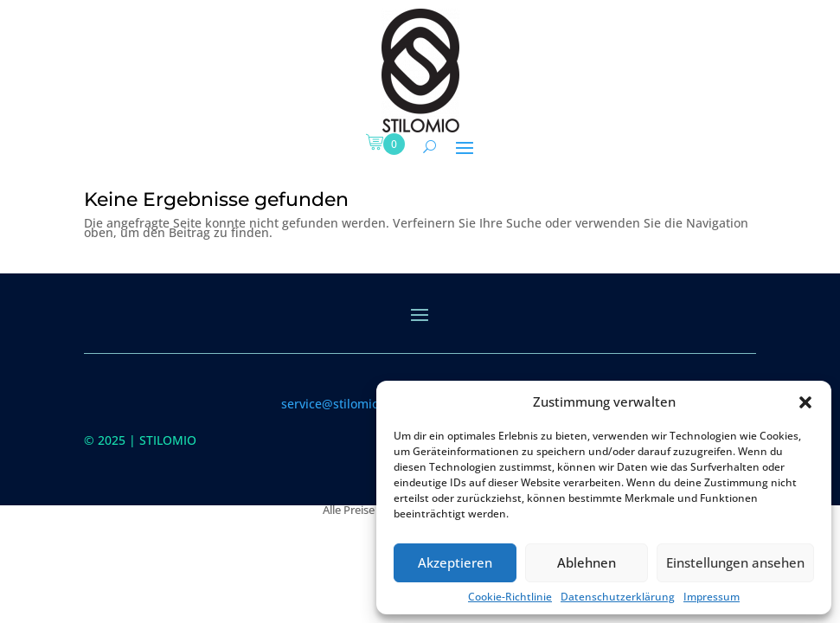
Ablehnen (587, 562)
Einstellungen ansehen (735, 562)
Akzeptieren (455, 562)
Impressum (712, 597)
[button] (805, 402)
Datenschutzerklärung (618, 597)
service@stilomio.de (339, 404)
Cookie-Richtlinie (510, 597)
